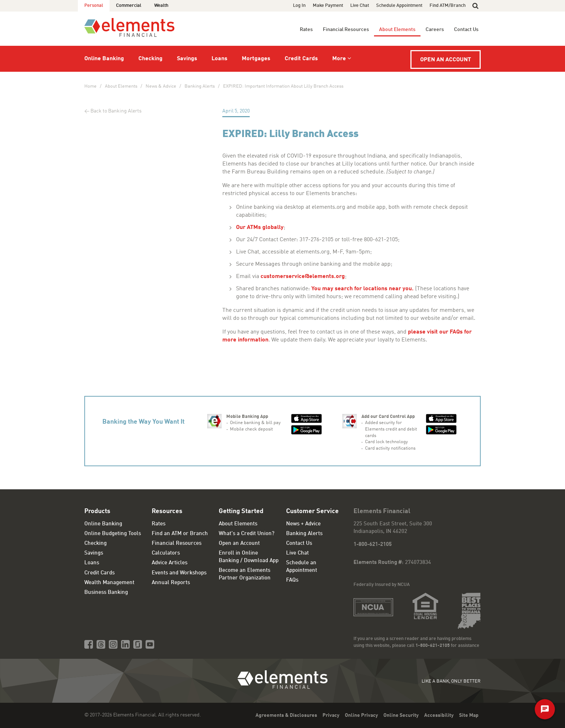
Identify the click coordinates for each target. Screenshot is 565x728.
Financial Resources (346, 30)
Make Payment (328, 6)
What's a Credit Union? (247, 534)
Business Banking (106, 593)
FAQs (292, 580)
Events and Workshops (179, 573)
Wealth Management (109, 583)
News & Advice (161, 86)
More (339, 59)
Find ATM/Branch (448, 6)
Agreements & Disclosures (286, 715)
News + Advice (303, 524)
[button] (475, 6)
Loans (219, 59)
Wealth (161, 6)
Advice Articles (170, 563)
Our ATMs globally (260, 228)
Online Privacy (361, 715)
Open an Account (446, 60)
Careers (435, 30)
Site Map (469, 715)
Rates (306, 30)
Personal (94, 6)
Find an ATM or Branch (180, 534)
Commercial (129, 6)
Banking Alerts (200, 86)
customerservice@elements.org (303, 277)
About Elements (397, 30)
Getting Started (241, 511)
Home (90, 86)
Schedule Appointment (399, 6)
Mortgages (256, 59)
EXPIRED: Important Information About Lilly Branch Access (283, 86)
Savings (187, 59)
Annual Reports (171, 583)
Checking (150, 59)
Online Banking (104, 59)
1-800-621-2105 (373, 545)
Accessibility (439, 715)
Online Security (401, 715)
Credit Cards (301, 59)
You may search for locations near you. (362, 289)
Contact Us (466, 30)
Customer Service (312, 511)
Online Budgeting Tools (113, 534)
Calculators (166, 553)
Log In (299, 6)
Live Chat (360, 6)
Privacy (331, 715)
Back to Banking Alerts (116, 111)
